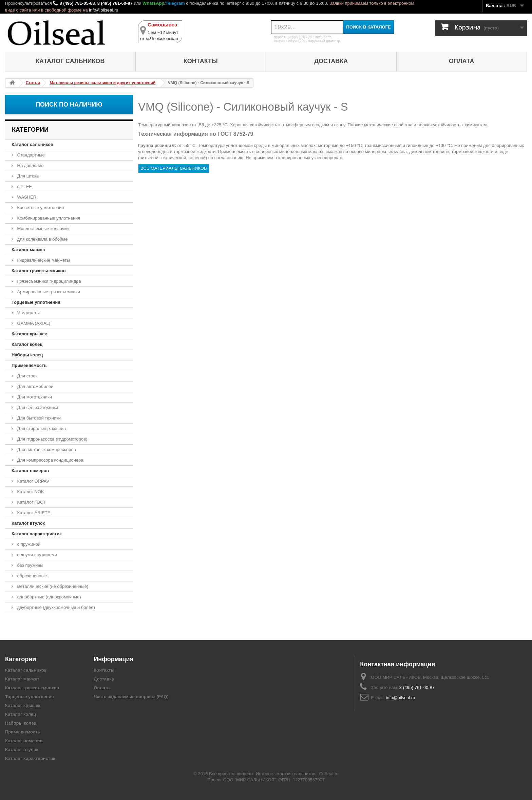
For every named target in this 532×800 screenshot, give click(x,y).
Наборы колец (27, 355)
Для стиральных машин (41, 429)
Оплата (462, 61)
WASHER (26, 197)
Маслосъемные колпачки (42, 229)
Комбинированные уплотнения (48, 218)
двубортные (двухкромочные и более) (55, 607)
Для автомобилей (35, 386)
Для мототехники (34, 397)
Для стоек (27, 376)
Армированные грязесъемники (48, 292)
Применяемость (29, 365)
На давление (30, 165)
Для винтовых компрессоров (46, 450)
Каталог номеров (30, 471)
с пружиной (28, 544)
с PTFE (24, 187)
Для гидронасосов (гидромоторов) (52, 439)
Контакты (201, 61)
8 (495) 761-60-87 (115, 3)
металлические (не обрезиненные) (52, 586)
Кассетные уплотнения (40, 208)
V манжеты (28, 313)
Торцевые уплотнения (36, 302)
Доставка (331, 61)
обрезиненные (31, 576)
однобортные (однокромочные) (49, 597)
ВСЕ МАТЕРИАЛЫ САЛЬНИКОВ (174, 168)
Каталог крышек (29, 334)
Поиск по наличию (69, 105)
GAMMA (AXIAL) (33, 323)
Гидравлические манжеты (43, 260)
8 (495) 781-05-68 (77, 3)
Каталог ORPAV (33, 481)
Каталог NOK (30, 492)
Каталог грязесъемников (39, 271)
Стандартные (30, 155)
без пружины (30, 565)
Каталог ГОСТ (31, 502)
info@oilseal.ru (103, 10)
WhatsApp (153, 3)
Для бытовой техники (38, 418)
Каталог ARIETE (33, 513)
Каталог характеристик (37, 534)
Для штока (27, 176)
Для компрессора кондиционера (50, 460)
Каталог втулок (28, 523)
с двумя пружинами (36, 555)
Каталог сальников (70, 61)
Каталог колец (27, 344)
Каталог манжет (29, 250)
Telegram (175, 3)
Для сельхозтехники (37, 407)
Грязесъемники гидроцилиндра (49, 281)
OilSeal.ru (329, 774)
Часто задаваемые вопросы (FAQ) (131, 697)
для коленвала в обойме (42, 239)
